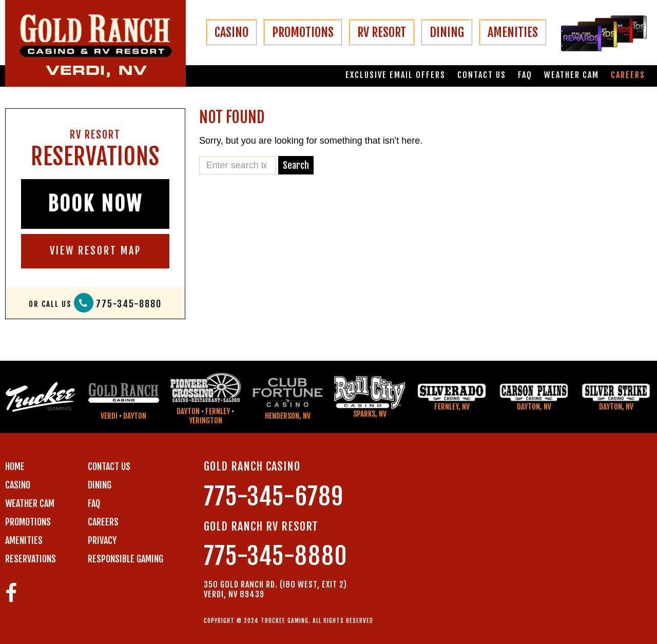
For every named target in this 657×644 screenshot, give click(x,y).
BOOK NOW (95, 204)
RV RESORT (382, 32)
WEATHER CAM (30, 503)
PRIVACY (102, 540)
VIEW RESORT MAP (95, 251)
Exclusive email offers (395, 75)
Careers (628, 75)
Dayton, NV (534, 407)
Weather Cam (572, 75)
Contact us (482, 75)
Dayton (135, 416)
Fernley (218, 411)
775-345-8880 (129, 304)
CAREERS (103, 522)
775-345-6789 (274, 496)
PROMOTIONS (303, 32)
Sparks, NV (370, 414)
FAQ (525, 75)
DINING (447, 32)
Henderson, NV (288, 416)
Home (15, 466)
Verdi (109, 416)
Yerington (206, 421)
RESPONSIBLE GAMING (125, 559)
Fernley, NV (452, 407)
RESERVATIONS (31, 559)
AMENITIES (513, 32)
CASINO (231, 32)
